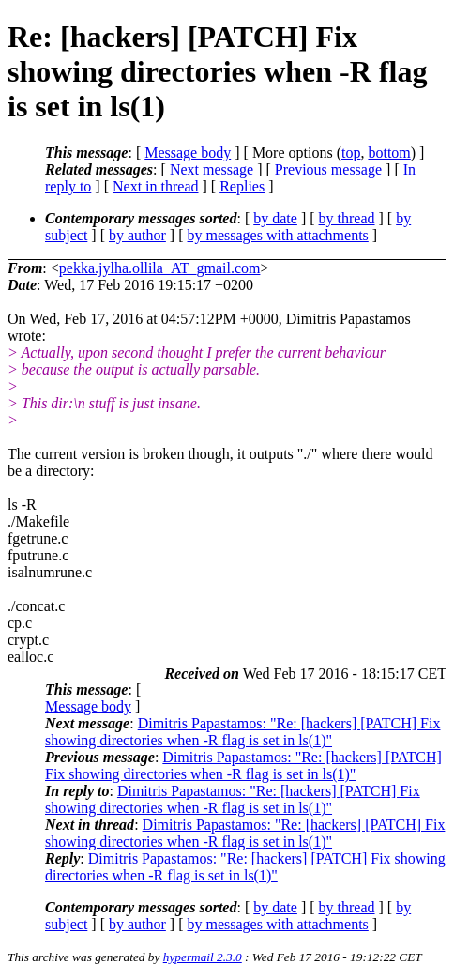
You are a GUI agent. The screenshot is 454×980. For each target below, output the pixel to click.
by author (137, 235)
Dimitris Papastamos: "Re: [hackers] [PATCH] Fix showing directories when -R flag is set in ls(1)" (242, 732)
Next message (212, 169)
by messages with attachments (278, 235)
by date (275, 218)
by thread (347, 218)
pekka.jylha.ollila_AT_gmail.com (160, 268)
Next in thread (156, 186)
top (351, 153)
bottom (389, 153)
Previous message (328, 169)
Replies (242, 186)
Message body (188, 153)
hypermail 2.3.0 (203, 957)
